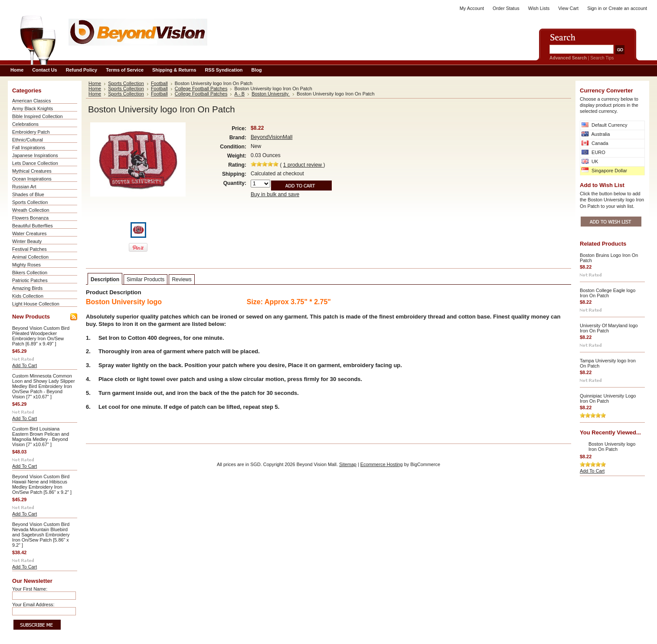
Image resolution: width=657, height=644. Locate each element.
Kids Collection (28, 296)
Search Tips (602, 58)
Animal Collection (30, 257)
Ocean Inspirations (32, 179)
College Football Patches (201, 89)
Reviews (181, 279)
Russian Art (24, 187)
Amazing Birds (27, 288)
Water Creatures (29, 233)
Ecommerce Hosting (382, 464)
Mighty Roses (26, 265)
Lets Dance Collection (35, 163)
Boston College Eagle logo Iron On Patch (608, 293)
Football (159, 83)
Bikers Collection (30, 273)
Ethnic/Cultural (28, 140)
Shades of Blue (28, 194)
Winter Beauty (27, 241)
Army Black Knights (33, 108)
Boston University (271, 94)
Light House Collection (36, 304)
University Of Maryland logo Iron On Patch (609, 328)
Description (105, 279)
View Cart (568, 8)
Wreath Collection (31, 210)
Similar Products (145, 279)
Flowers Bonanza (30, 218)
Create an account (628, 8)
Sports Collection (30, 202)
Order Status (506, 8)
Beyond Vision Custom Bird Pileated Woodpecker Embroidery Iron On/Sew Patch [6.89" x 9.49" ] (41, 336)
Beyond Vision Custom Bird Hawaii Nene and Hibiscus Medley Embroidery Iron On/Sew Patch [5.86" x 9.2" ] (42, 484)
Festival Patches (29, 249)
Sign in (594, 8)
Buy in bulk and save (275, 194)
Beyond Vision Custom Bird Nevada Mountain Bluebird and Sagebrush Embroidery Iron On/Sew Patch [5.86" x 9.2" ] (41, 535)
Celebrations (25, 124)
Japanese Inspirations (35, 155)
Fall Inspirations (29, 148)
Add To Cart (25, 365)
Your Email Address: (33, 605)
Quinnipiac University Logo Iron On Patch (608, 398)
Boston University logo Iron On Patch (612, 447)
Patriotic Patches (30, 280)
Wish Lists (539, 8)
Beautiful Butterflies (33, 226)
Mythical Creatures (32, 171)
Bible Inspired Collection (38, 116)
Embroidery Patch (31, 132)
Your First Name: (30, 589)
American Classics (31, 101)
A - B (239, 94)
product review (303, 165)
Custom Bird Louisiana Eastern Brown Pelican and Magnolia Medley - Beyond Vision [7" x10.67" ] (41, 437)
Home (95, 83)
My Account (472, 8)
